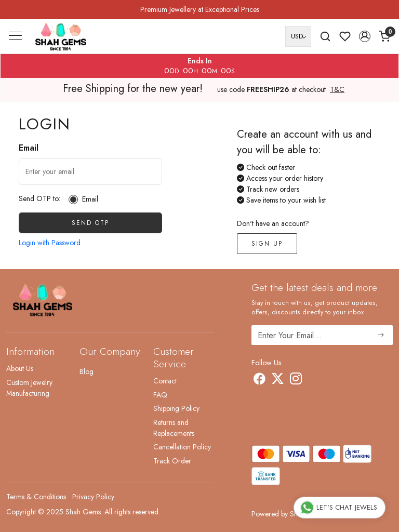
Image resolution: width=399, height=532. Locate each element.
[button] (365, 36)
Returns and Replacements (174, 428)
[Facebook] (260, 380)
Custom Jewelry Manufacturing (29, 388)
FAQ (160, 395)
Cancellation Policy (182, 447)
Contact (165, 381)
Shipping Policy (176, 408)
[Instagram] (296, 380)
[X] (278, 380)
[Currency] (298, 36)
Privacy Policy (93, 497)
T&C (337, 90)
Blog (87, 371)
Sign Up (267, 244)
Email (90, 199)
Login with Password (50, 243)
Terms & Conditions (36, 497)
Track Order (172, 461)
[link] (325, 36)
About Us (20, 368)
